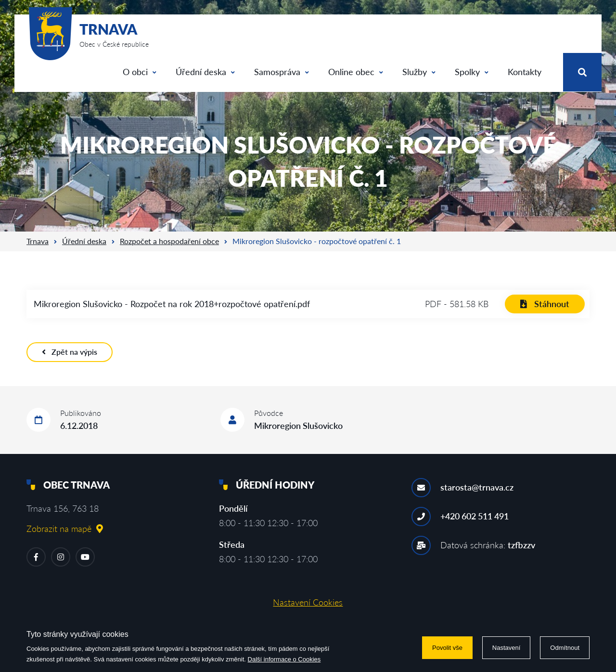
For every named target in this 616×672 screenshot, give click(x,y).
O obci (140, 72)
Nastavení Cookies (308, 602)
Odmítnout (565, 648)
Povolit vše (447, 648)
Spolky (472, 72)
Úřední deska (205, 72)
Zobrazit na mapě (65, 529)
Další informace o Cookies (284, 659)
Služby (419, 72)
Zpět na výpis (70, 352)
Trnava (38, 241)
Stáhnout (545, 304)
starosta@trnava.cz (477, 487)
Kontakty (525, 72)
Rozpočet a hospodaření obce (169, 241)
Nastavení (507, 648)
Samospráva (282, 72)
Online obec (356, 72)
